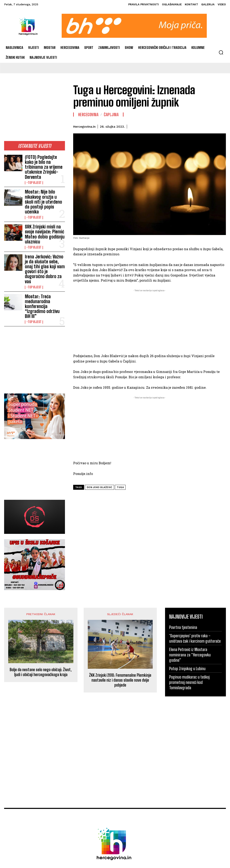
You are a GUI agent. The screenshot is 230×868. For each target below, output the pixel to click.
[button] (221, 52)
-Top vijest (33, 172)
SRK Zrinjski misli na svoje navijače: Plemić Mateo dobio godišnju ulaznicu (43, 210)
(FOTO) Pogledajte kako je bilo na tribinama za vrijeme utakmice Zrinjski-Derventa (44, 162)
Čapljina (111, 115)
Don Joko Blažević (100, 487)
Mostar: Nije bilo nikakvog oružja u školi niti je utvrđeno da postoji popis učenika (44, 186)
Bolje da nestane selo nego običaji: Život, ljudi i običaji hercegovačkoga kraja (41, 615)
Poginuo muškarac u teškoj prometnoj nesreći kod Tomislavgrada (189, 625)
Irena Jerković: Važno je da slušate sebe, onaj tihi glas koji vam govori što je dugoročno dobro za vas (45, 233)
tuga (120, 487)
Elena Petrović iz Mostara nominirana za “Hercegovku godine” (190, 598)
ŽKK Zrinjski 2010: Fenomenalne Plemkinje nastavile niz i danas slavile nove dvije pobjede (120, 623)
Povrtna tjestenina (183, 570)
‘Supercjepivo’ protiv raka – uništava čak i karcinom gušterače (195, 581)
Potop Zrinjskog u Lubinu (187, 612)
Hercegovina (88, 115)
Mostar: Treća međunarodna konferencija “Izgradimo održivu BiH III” (45, 256)
